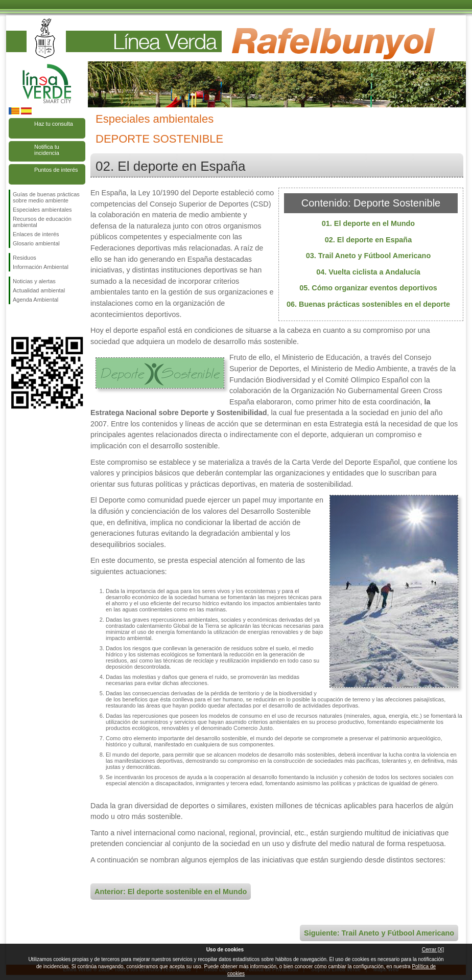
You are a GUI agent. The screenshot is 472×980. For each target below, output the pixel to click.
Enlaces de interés (36, 234)
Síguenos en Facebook (15, 321)
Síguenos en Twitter (32, 321)
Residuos (25, 258)
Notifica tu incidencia (47, 150)
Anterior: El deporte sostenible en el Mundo (171, 892)
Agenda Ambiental (36, 300)
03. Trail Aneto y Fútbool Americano (368, 256)
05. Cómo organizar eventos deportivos (368, 288)
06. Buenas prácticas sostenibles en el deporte (368, 304)
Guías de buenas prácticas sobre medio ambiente (46, 197)
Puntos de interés (56, 170)
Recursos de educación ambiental (42, 222)
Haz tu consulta (54, 124)
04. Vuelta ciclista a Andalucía (368, 272)
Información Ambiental (41, 267)
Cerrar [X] (433, 950)
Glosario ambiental (36, 243)
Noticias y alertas (34, 281)
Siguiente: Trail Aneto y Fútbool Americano (379, 933)
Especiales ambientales (42, 210)
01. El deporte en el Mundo (368, 223)
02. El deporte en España (368, 240)
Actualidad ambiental (39, 290)
